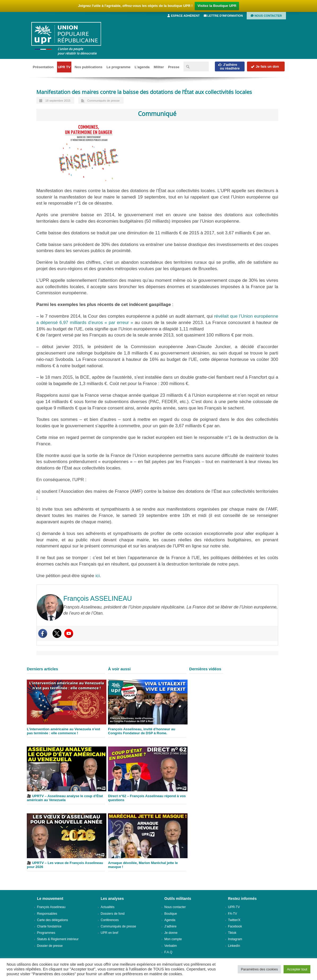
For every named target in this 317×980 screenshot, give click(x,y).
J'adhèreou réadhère (229, 66)
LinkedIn (234, 946)
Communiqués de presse (103, 101)
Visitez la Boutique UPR (217, 6)
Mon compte (173, 939)
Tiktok (232, 933)
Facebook (235, 926)
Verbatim (171, 946)
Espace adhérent (183, 16)
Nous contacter (266, 16)
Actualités (108, 907)
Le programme (119, 67)
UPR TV (64, 67)
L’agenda (142, 67)
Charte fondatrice (49, 926)
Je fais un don (265, 66)
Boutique (171, 914)
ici (98, 576)
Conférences (110, 920)
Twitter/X (234, 920)
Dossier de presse (50, 946)
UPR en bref (110, 933)
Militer (159, 67)
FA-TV (233, 914)
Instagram (235, 939)
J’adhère (171, 926)
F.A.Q (168, 952)
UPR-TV (234, 907)
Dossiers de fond (113, 914)
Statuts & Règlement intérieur (58, 939)
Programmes (46, 933)
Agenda (170, 920)
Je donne (171, 933)
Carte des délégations (53, 920)
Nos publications (88, 67)
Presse (174, 67)
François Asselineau (51, 907)
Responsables (47, 914)
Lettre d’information (223, 16)
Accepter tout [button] (297, 969)
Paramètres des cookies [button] (259, 969)
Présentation (43, 67)
